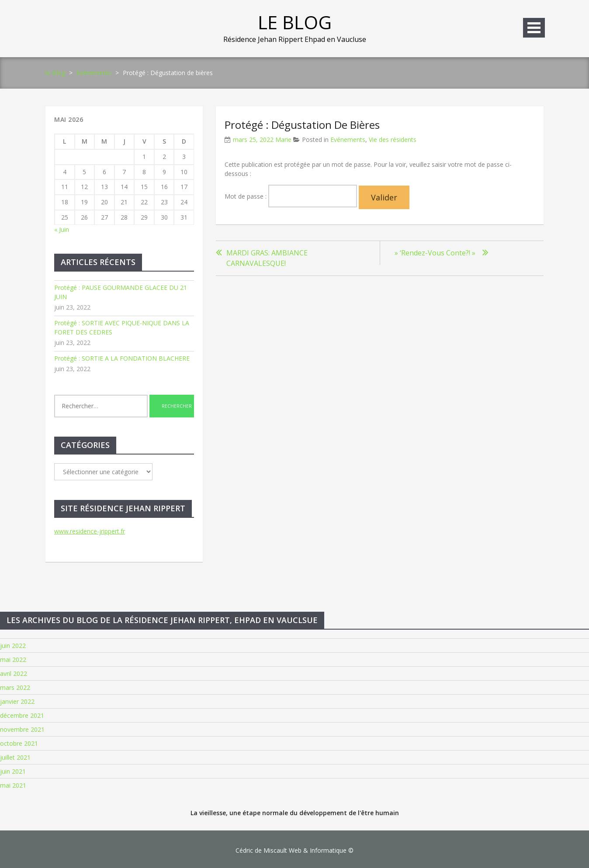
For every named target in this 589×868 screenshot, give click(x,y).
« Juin (62, 229)
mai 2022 (13, 660)
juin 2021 (13, 771)
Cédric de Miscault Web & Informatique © (294, 850)
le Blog (295, 22)
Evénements (94, 73)
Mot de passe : (291, 196)
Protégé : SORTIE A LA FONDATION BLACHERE (122, 358)
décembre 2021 (22, 715)
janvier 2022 (17, 701)
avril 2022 (14, 673)
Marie (283, 139)
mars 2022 (15, 687)
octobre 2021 (19, 743)
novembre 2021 (22, 729)
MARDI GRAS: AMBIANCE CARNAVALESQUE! (267, 258)
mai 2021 (13, 785)
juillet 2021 (15, 757)
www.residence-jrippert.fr (90, 531)
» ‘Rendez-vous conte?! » (434, 253)
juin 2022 (13, 646)
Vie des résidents (393, 139)
